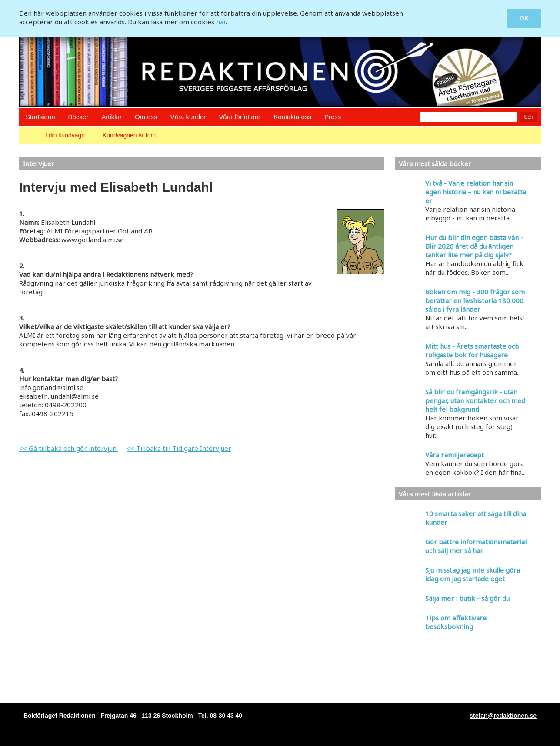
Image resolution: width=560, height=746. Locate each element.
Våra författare (240, 117)
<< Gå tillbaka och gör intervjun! (68, 448)
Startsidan (40, 117)
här (221, 22)
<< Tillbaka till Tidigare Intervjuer (179, 448)
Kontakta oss (292, 117)
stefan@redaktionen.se (503, 716)
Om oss (146, 117)
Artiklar (112, 117)
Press (333, 117)
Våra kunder (188, 117)
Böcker (78, 117)
